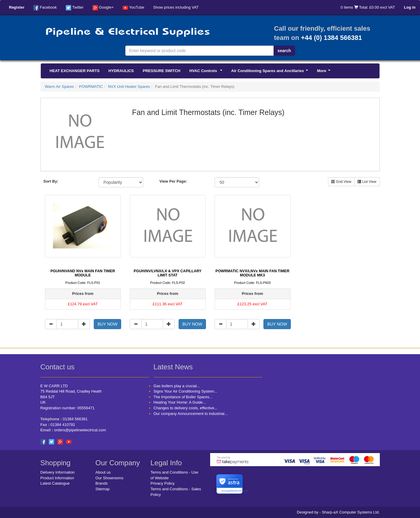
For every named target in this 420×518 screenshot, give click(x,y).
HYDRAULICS (121, 71)
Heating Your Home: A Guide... (180, 402)
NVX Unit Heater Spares (129, 87)
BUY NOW (108, 324)
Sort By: (51, 181)
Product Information (57, 478)
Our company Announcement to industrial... (191, 414)
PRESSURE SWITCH (162, 71)
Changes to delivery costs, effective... (186, 408)
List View (367, 182)
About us (103, 472)
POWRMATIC (91, 87)
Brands (102, 483)
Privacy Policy (163, 483)
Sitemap (103, 489)
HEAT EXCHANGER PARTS (75, 71)
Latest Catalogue (55, 483)
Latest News (173, 367)
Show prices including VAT (176, 7)
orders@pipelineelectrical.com (80, 430)
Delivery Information (58, 472)
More (325, 72)
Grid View (341, 182)
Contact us (58, 367)
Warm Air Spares (60, 87)
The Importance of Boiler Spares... (183, 397)
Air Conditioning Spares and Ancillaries (271, 72)
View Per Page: (173, 181)
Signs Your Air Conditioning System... (186, 391)
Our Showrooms (110, 478)
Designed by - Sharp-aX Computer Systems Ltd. (338, 512)
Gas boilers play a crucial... (177, 386)
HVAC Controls (207, 72)
